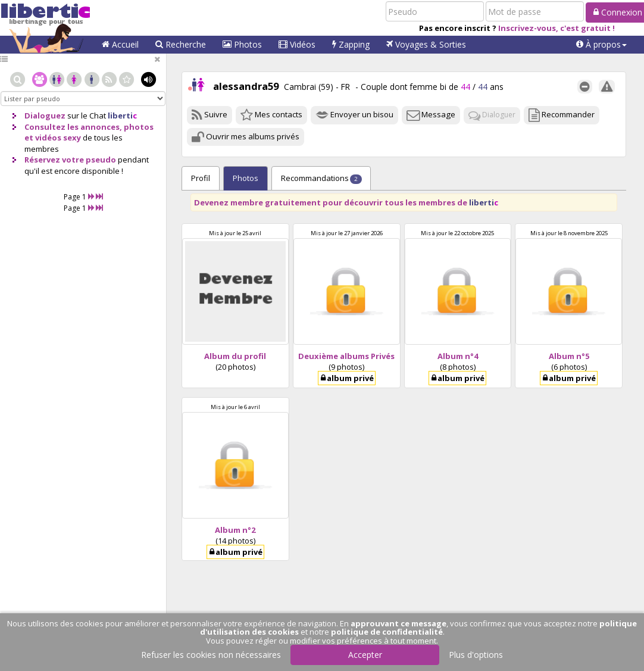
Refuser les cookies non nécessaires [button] (211, 655)
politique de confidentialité (387, 632)
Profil (201, 178)
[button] (601, 45)
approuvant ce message (398, 623)
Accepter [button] (365, 655)
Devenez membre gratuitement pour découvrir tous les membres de (346, 202)
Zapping (351, 44)
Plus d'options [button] (476, 655)
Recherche (181, 44)
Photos (242, 44)
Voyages (426, 44)
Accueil (120, 44)
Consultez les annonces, (73, 127)
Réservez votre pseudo (70, 160)
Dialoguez (45, 116)
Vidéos (297, 44)
